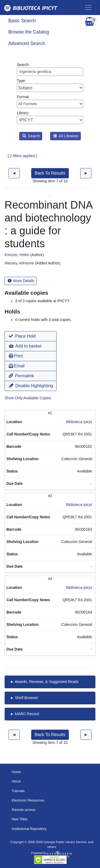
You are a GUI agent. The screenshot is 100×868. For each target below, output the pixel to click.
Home (16, 772)
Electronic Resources (28, 800)
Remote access (24, 810)
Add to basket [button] (25, 346)
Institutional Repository (29, 829)
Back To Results (50, 173)
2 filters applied (22, 156)
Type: (50, 85)
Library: (50, 117)
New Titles (20, 819)
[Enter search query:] (50, 72)
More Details (21, 281)
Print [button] (16, 356)
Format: (50, 101)
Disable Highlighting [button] (31, 386)
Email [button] (17, 366)
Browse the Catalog (29, 32)
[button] (31, 336)
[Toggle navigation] (88, 8)
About (16, 781)
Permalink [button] (21, 376)
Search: (50, 69)
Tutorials (18, 791)
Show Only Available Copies (28, 398)
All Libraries (66, 136)
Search (31, 136)
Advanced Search (27, 43)
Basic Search (22, 21)
